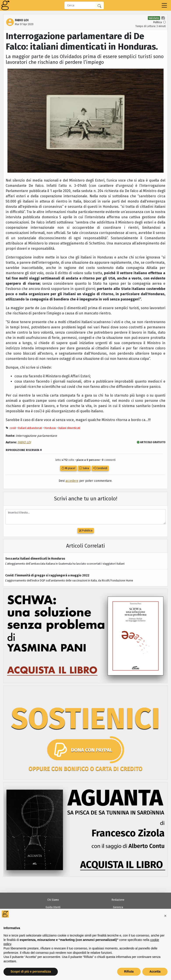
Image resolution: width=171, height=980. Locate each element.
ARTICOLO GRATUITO (151, 442)
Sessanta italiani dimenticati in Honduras (35, 559)
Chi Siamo (53, 900)
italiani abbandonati (30, 428)
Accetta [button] (155, 971)
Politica (158, 22)
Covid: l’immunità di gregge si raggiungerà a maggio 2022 (47, 575)
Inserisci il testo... (85, 517)
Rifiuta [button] (129, 971)
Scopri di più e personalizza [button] (31, 971)
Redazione (118, 900)
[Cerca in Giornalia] (99, 6)
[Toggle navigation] (164, 5)
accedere (72, 481)
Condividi (100, 468)
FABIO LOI (24, 442)
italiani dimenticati (69, 428)
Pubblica (86, 531)
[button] (165, 916)
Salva (84, 468)
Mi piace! (68, 468)
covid (13, 428)
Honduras (50, 428)
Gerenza (118, 907)
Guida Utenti (53, 907)
